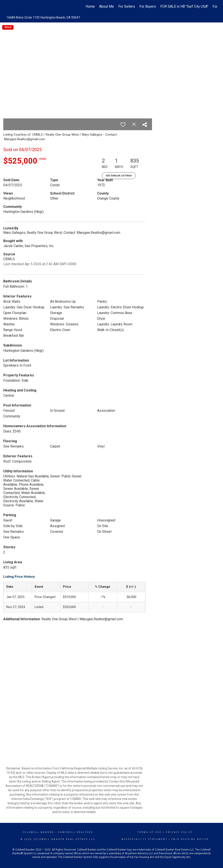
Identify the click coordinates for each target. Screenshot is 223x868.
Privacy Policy (179, 832)
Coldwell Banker (38, 832)
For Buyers (148, 6)
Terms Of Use (150, 832)
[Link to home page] (8, 7)
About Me (106, 6)
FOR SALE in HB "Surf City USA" (184, 6)
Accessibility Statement (144, 839)
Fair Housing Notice (190, 839)
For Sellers (127, 6)
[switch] (123, 125)
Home (90, 6)
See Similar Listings (119, 176)
